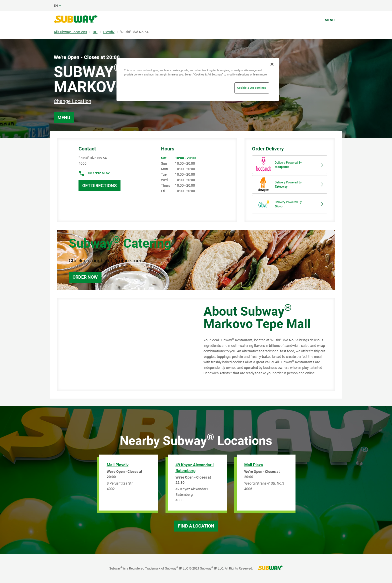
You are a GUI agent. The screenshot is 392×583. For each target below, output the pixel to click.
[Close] (272, 64)
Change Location (72, 101)
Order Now (85, 277)
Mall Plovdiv (118, 465)
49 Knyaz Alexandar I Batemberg (195, 468)
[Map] (125, 344)
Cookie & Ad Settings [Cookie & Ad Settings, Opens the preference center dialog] (252, 88)
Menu (330, 20)
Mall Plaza (254, 465)
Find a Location (196, 526)
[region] (198, 79)
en (56, 6)
